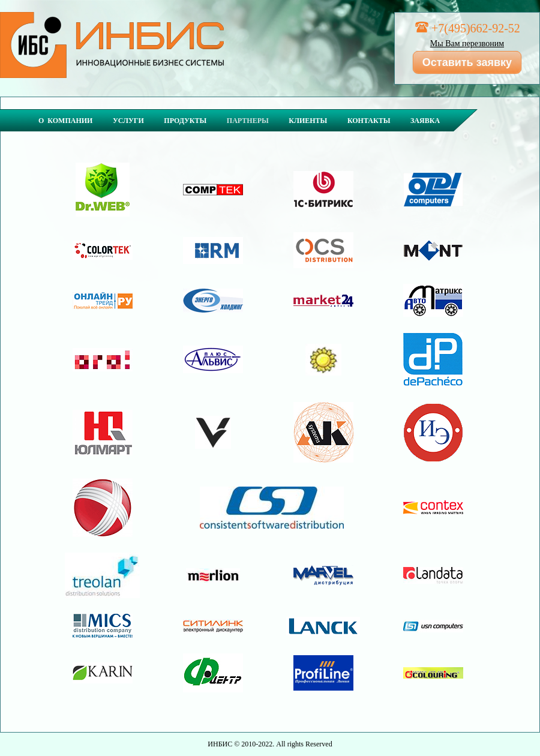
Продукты (185, 121)
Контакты (369, 121)
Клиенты (308, 121)
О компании (65, 121)
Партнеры (248, 121)
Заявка (425, 121)
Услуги (128, 121)
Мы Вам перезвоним (467, 43)
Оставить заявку (467, 62)
